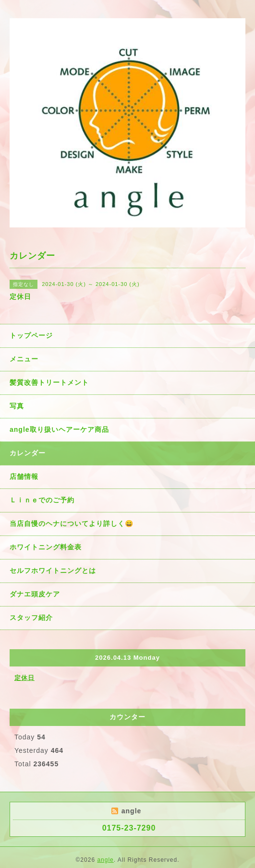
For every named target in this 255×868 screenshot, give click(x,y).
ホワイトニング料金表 (46, 547)
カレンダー (28, 453)
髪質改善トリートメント (49, 382)
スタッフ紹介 (31, 618)
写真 (17, 406)
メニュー (24, 359)
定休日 (24, 678)
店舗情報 (24, 476)
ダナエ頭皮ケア (35, 594)
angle (105, 860)
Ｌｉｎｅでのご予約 (42, 500)
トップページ (31, 335)
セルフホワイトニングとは (53, 571)
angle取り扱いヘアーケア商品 (59, 429)
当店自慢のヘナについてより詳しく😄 (72, 523)
